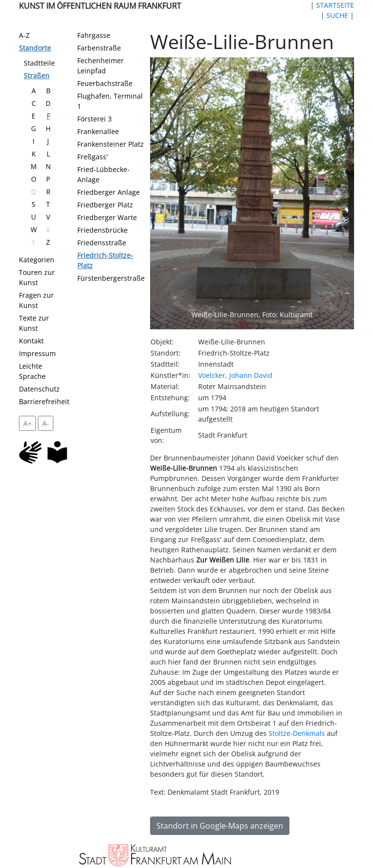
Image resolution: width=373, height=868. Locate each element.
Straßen (37, 76)
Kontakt (31, 341)
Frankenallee (98, 131)
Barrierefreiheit (44, 401)
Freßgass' (93, 157)
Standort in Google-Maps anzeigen (220, 826)
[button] (165, 193)
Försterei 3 (94, 119)
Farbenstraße (99, 48)
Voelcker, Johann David (235, 375)
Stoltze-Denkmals (297, 733)
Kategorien (37, 260)
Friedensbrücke (102, 230)
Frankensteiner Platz (110, 144)
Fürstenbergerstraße (111, 278)
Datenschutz (39, 389)
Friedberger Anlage (109, 192)
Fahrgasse (94, 35)
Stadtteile (39, 63)
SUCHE (337, 15)
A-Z (24, 35)
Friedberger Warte (107, 217)
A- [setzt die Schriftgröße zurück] (46, 423)
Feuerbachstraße (105, 83)
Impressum (37, 353)
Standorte (35, 48)
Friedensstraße (102, 243)
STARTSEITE (335, 5)
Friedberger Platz (105, 205)
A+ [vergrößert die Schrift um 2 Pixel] (27, 423)
